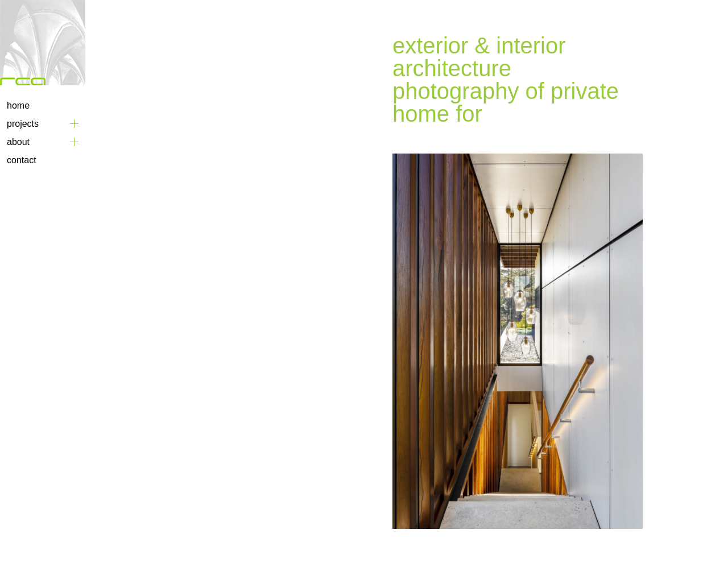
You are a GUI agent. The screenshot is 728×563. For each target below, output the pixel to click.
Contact (22, 160)
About (18, 142)
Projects (23, 124)
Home (18, 105)
